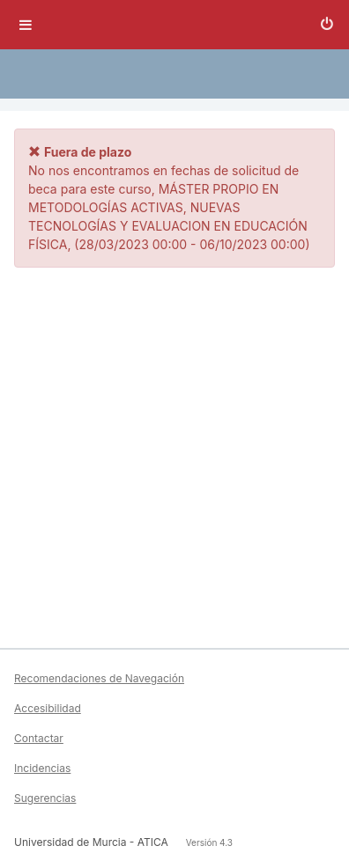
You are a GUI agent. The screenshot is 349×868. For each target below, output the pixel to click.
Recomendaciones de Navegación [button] (99, 678)
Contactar (39, 738)
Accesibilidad (48, 708)
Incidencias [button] (42, 768)
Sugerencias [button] (45, 798)
